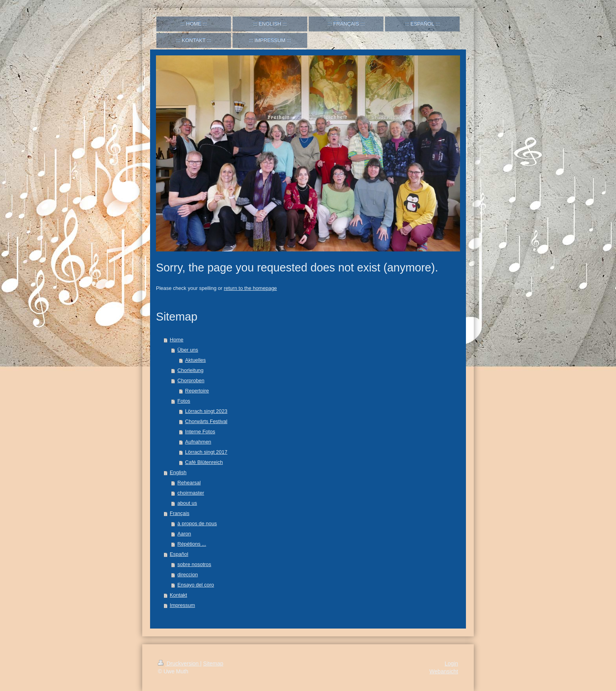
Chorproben (191, 380)
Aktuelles (195, 360)
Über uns (188, 350)
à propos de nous (197, 523)
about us (187, 503)
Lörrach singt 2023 (206, 411)
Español (179, 554)
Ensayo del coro (196, 585)
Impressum (182, 605)
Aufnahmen (198, 442)
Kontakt (178, 595)
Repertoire (197, 391)
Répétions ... (192, 544)
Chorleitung (191, 370)
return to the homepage (250, 288)
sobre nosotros (194, 564)
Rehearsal (189, 483)
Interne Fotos (200, 432)
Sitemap (213, 664)
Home (177, 340)
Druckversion (179, 664)
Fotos (184, 401)
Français (180, 513)
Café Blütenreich (204, 462)
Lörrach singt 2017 (206, 452)
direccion (188, 575)
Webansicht (444, 671)
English (178, 472)
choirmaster (191, 493)
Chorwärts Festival (206, 421)
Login (451, 664)
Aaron (184, 534)
